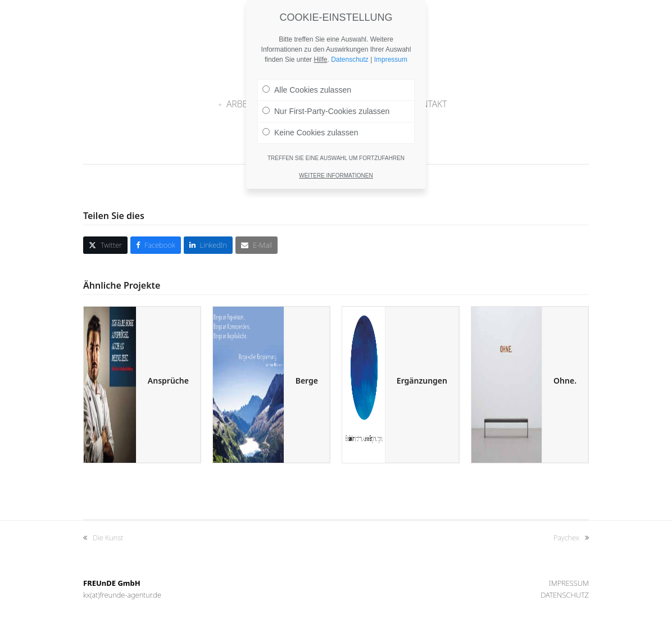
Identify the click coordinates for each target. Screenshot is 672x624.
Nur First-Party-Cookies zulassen (326, 106)
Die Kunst (103, 538)
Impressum (569, 583)
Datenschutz (565, 595)
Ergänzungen (422, 381)
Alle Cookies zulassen (307, 85)
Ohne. (565, 381)
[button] (105, 245)
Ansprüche (168, 381)
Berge (307, 381)
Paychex (571, 538)
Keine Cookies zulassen (310, 127)
